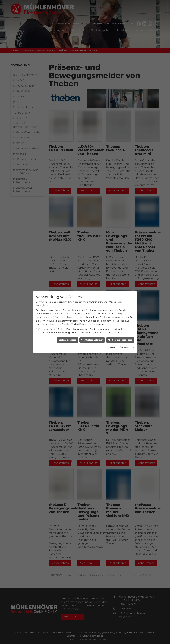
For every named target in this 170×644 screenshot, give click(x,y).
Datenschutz (127, 347)
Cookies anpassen (68, 340)
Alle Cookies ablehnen (92, 340)
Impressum (111, 347)
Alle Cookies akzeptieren (120, 340)
